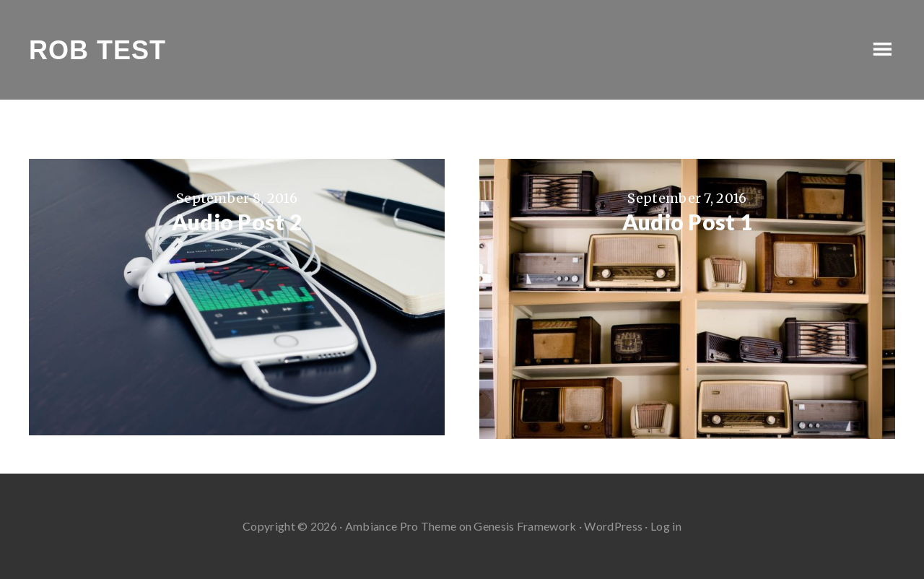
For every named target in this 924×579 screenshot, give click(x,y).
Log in (666, 526)
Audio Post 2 (237, 222)
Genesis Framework (525, 526)
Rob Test (97, 50)
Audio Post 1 (688, 222)
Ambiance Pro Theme (401, 526)
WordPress (613, 526)
